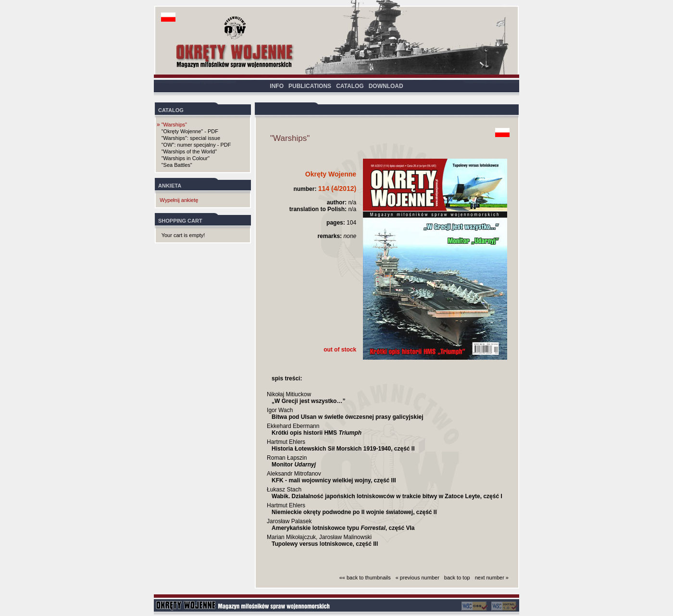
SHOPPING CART (180, 221)
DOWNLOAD (386, 86)
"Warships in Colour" (186, 158)
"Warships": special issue (191, 138)
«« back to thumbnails (365, 578)
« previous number (418, 578)
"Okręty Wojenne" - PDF (190, 131)
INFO (277, 86)
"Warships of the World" (189, 151)
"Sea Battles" (177, 165)
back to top (457, 578)
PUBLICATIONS (310, 86)
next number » (492, 578)
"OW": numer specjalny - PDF (196, 145)
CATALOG (350, 86)
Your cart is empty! (183, 235)
